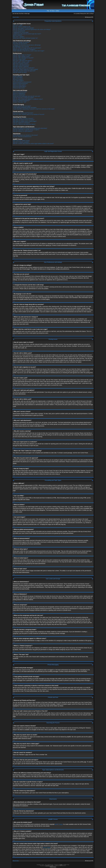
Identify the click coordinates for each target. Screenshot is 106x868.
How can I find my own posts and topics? (24, 124)
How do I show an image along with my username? (27, 48)
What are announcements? (20, 84)
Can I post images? (18, 81)
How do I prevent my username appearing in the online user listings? (32, 29)
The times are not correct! (20, 44)
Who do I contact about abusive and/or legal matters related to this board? (33, 144)
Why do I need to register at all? (22, 27)
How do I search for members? (21, 123)
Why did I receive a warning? (21, 66)
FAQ (48, 11)
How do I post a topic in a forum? (22, 55)
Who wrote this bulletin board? (21, 141)
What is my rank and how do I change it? (24, 49)
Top (14, 160)
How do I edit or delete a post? (21, 56)
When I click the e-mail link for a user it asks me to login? (29, 51)
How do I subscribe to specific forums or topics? (26, 130)
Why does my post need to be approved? (24, 71)
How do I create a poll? (19, 59)
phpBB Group (59, 824)
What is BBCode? (18, 76)
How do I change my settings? (21, 42)
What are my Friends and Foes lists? (23, 113)
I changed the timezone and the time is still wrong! (27, 45)
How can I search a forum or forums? (23, 118)
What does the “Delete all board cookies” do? (25, 38)
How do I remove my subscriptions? (23, 131)
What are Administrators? (20, 92)
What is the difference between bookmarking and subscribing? (30, 128)
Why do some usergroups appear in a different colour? (28, 99)
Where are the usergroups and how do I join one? (27, 96)
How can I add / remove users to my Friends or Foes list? (29, 114)
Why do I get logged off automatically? (23, 28)
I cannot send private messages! (22, 106)
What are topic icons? (19, 88)
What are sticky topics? (19, 85)
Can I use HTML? (18, 78)
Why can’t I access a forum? (21, 64)
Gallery (57, 11)
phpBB (61, 865)
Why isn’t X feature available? (21, 142)
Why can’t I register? (19, 37)
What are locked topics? (20, 86)
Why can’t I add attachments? (21, 65)
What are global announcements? (22, 82)
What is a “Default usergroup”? (21, 101)
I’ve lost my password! (19, 31)
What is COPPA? (18, 35)
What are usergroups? (19, 95)
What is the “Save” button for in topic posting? (26, 69)
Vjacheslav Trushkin (49, 866)
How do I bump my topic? (20, 72)
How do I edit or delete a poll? (21, 62)
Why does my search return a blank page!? (25, 121)
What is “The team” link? (20, 102)
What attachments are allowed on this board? (25, 135)
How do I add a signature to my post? (23, 58)
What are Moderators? (19, 93)
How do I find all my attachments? (22, 137)
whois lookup (47, 847)
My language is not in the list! (21, 47)
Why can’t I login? (18, 25)
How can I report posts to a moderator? (24, 68)
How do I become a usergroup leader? (23, 98)
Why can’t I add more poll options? (22, 61)
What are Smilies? (18, 79)
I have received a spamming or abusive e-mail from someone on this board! (34, 109)
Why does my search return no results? (24, 120)
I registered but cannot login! (21, 32)
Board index (16, 17)
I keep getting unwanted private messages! (25, 107)
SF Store (52, 11)
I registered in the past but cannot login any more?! (27, 34)
